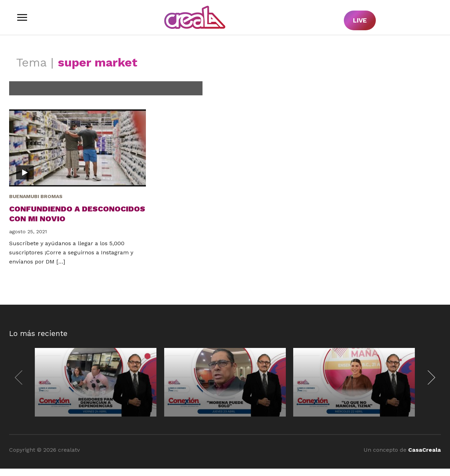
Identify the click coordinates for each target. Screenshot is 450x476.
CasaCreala (425, 450)
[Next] (430, 377)
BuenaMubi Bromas (36, 196)
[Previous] (20, 377)
